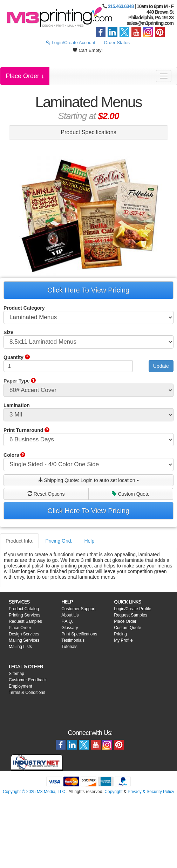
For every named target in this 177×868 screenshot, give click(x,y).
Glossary (70, 628)
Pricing (120, 634)
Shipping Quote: (89, 480)
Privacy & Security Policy (151, 792)
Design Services (24, 634)
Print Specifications (79, 634)
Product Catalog (24, 609)
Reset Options (46, 494)
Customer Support (78, 609)
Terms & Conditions (27, 693)
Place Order (20, 628)
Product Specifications (88, 132)
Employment (21, 686)
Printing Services (25, 615)
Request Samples (25, 621)
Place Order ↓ (25, 76)
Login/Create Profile (132, 609)
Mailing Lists (20, 647)
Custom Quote (131, 494)
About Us (70, 615)
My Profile (123, 640)
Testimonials (73, 640)
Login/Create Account (71, 43)
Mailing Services (24, 640)
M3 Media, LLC (51, 792)
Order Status (117, 43)
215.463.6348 (121, 6)
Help (89, 541)
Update (161, 366)
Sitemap (16, 674)
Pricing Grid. (59, 541)
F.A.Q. (67, 621)
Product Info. (19, 541)
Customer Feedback (28, 680)
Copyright (113, 792)
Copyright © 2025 (20, 792)
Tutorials (69, 647)
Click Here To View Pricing (89, 290)
